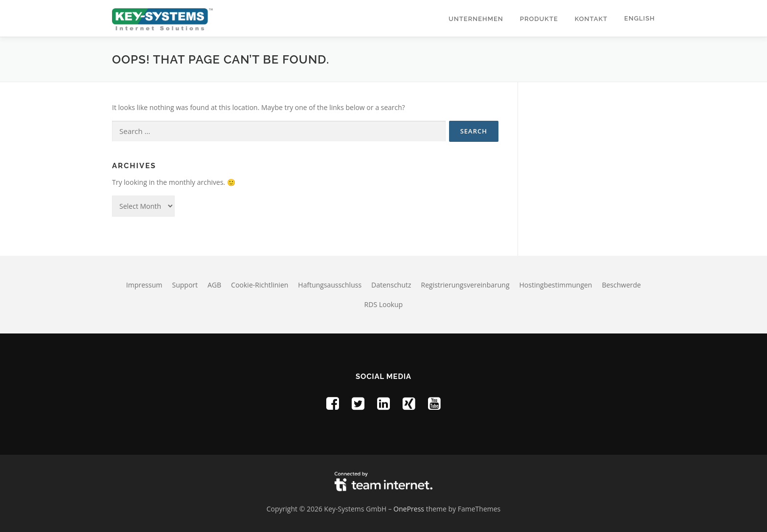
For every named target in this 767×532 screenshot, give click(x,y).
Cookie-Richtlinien (259, 285)
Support (185, 285)
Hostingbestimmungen (556, 285)
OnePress (409, 509)
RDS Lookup (384, 304)
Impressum (144, 285)
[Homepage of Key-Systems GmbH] (162, 18)
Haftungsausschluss (330, 285)
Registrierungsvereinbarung (465, 285)
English (640, 18)
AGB (214, 285)
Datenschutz (391, 285)
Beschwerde (621, 285)
